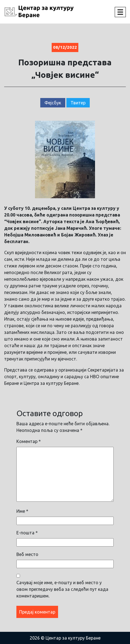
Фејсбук (53, 103)
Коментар (29, 441)
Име (22, 511)
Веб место (27, 554)
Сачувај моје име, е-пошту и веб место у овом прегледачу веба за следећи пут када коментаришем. (62, 589)
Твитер (78, 103)
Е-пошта (27, 533)
